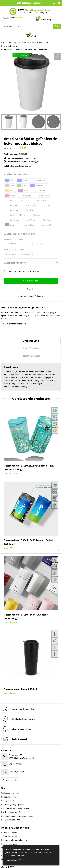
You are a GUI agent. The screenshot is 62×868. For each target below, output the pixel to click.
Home (4, 42)
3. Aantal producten (15, 263)
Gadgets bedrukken (10, 844)
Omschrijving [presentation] (31, 341)
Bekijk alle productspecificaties (18, 166)
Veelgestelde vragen (10, 793)
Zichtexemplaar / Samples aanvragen (17, 816)
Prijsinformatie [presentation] (31, 356)
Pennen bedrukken (9, 832)
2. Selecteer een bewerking (19, 234)
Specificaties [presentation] (31, 348)
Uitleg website (8, 801)
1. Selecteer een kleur (16, 174)
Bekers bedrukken (9, 46)
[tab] (31, 341)
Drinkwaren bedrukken (38, 42)
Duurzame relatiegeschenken (14, 840)
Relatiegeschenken (17, 42)
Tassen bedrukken (9, 836)
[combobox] (27, 26)
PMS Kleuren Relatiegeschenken (15, 808)
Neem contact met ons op (15, 324)
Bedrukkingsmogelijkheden (13, 804)
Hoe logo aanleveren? (11, 812)
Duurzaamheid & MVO (10, 820)
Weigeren (22, 860)
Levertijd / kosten (9, 797)
